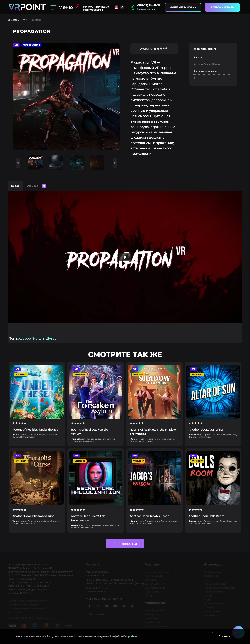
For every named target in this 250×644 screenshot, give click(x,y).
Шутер (51, 339)
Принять (224, 636)
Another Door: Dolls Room (206, 516)
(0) (151, 49)
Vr (23, 20)
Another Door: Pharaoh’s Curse (33, 516)
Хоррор (25, 339)
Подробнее (130, 636)
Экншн (38, 339)
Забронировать (222, 7)
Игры (16, 20)
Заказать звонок (146, 9)
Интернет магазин (183, 7)
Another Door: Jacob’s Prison (149, 516)
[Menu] (61, 7)
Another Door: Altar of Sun (206, 430)
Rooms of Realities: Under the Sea (35, 430)
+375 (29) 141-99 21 (148, 5)
